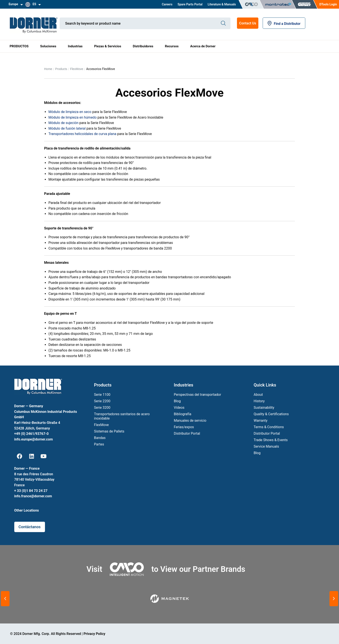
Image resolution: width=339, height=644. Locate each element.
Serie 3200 (102, 408)
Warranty (261, 421)
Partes (99, 444)
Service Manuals (266, 446)
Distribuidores (143, 46)
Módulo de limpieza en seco (70, 112)
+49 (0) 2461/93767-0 (31, 434)
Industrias (75, 46)
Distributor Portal (187, 433)
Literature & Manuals (222, 4)
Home (48, 69)
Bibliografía (183, 414)
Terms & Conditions (269, 427)
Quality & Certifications (271, 414)
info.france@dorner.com (33, 496)
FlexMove (77, 69)
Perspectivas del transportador (197, 395)
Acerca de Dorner (203, 46)
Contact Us (248, 23)
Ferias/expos (184, 427)
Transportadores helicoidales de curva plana (82, 134)
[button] (5, 599)
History (259, 401)
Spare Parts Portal (190, 4)
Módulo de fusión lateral (67, 128)
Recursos (172, 46)
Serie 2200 (102, 401)
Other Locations (27, 510)
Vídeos (179, 408)
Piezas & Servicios (108, 46)
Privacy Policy (94, 634)
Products (61, 69)
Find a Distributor (284, 24)
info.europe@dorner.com (34, 439)
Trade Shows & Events (271, 440)
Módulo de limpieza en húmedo (73, 117)
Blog (177, 401)
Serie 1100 (102, 395)
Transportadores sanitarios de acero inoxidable (122, 416)
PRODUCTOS (19, 46)
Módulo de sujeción (63, 123)
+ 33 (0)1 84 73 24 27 (31, 491)
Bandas (100, 438)
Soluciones (48, 46)
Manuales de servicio (190, 421)
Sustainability (264, 408)
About (258, 395)
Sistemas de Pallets (109, 431)
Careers (167, 4)
